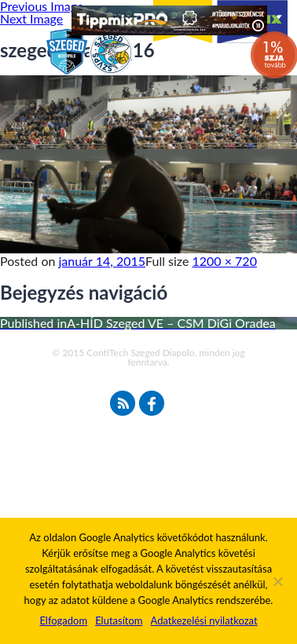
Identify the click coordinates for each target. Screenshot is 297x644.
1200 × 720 (225, 261)
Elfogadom (63, 620)
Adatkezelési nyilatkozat (203, 620)
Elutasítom (119, 620)
